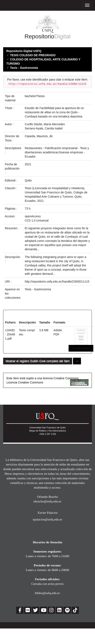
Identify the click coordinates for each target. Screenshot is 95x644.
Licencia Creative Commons (25, 382)
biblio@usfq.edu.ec (47, 593)
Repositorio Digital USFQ (24, 51)
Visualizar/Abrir (81, 348)
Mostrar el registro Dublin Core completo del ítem (38, 361)
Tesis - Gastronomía (24, 68)
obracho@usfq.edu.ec (48, 501)
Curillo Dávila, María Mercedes (45, 124)
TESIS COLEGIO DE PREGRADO (33, 55)
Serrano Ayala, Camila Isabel (44, 128)
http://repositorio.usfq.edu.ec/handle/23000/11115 (57, 282)
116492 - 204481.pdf (10, 334)
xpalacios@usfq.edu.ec (47, 519)
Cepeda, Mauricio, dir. (39, 136)
